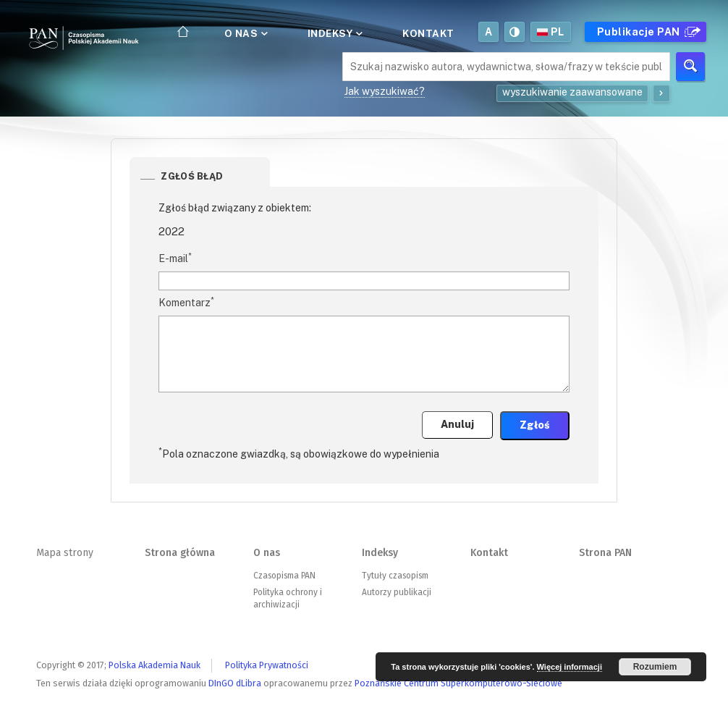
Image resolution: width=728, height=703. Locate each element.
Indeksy (334, 33)
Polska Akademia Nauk (155, 665)
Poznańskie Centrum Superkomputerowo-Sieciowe (458, 683)
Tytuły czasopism (395, 576)
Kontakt (428, 33)
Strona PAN (605, 553)
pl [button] (551, 32)
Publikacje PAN (647, 32)
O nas (245, 33)
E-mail (175, 258)
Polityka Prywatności (267, 665)
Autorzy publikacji (397, 592)
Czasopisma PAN (284, 576)
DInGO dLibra (235, 683)
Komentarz (186, 302)
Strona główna (180, 553)
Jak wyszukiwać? (385, 91)
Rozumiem (655, 667)
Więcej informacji (570, 667)
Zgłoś (535, 425)
